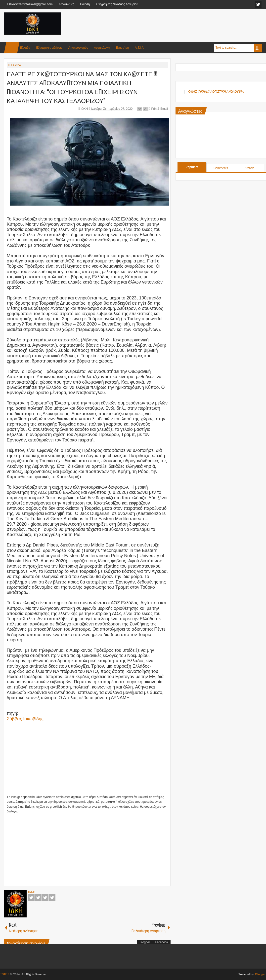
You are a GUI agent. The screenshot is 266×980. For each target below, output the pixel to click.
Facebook (31, 898)
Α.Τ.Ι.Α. (140, 48)
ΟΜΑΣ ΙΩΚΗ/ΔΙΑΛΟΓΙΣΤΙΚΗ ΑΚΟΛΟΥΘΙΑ (216, 92)
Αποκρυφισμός (78, 48)
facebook (258, 4)
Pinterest (52, 898)
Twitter (38, 898)
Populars (192, 167)
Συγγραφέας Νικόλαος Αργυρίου (117, 4)
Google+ (45, 898)
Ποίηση (85, 4)
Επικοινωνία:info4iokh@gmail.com (30, 4)
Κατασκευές (66, 4)
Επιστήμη (122, 48)
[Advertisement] (172, 25)
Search (258, 48)
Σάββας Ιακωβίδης (25, 719)
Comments (221, 168)
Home (12, 48)
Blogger (145, 942)
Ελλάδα (25, 48)
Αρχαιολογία (102, 48)
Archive (250, 168)
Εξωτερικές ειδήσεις (49, 48)
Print (153, 109)
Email (163, 109)
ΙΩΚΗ (85, 109)
